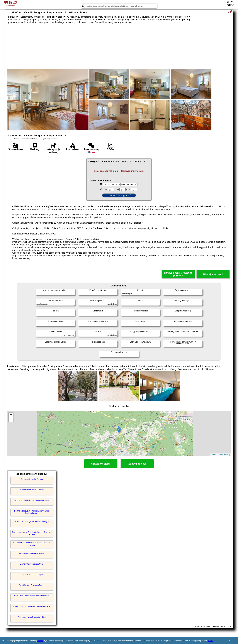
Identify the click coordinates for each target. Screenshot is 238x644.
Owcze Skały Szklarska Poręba (32, 490)
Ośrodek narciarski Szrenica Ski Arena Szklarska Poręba (32, 533)
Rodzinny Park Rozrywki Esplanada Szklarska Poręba (32, 544)
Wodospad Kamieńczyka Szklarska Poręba (32, 500)
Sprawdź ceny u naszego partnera (178, 274)
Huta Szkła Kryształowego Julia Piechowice (32, 596)
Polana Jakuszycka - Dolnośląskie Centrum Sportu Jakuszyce (32, 512)
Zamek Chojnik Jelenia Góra (32, 564)
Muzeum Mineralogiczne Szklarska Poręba (32, 522)
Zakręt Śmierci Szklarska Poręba (32, 585)
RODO (210, 641)
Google (40, 641)
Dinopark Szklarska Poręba (32, 575)
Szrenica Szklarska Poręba (32, 479)
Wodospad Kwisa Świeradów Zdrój (32, 617)
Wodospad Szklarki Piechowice (32, 553)
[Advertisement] (119, 46)
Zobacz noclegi (137, 464)
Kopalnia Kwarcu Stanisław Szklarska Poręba (32, 606)
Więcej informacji (213, 274)
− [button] (11, 419)
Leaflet (213, 455)
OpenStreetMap (224, 455)
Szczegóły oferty (101, 464)
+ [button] (11, 415)
